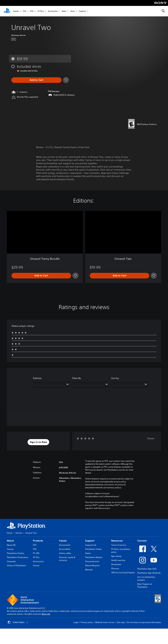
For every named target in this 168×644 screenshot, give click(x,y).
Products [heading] (38, 541)
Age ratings (116, 556)
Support (82, 11)
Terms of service (119, 545)
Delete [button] (151, 438)
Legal (76, 622)
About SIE (11, 545)
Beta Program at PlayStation (145, 585)
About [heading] (10, 541)
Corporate (11, 561)
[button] (38, 442)
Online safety (65, 553)
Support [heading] (90, 541)
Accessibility (65, 549)
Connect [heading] (142, 541)
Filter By (77, 378)
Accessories (53, 11)
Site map (121, 622)
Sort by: (115, 378)
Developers (116, 564)
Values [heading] (63, 541)
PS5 (25, 11)
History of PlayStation (16, 565)
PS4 (32, 11)
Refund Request (92, 565)
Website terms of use (105, 622)
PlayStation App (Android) (149, 573)
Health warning (118, 560)
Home (10, 533)
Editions (37, 378)
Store (73, 11)
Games (16, 11)
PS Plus (41, 11)
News (64, 11)
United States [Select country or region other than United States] (18, 622)
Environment (65, 545)
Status (88, 553)
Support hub (91, 545)
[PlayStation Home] (7, 11)
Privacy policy (87, 622)
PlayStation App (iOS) (147, 569)
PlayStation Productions (18, 557)
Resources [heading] (117, 541)
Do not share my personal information (144, 622)
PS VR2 (36, 553)
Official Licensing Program (123, 573)
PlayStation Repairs (94, 557)
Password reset (92, 561)
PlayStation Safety (93, 549)
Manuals (89, 570)
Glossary (115, 568)
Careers (10, 549)
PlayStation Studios (16, 553)
